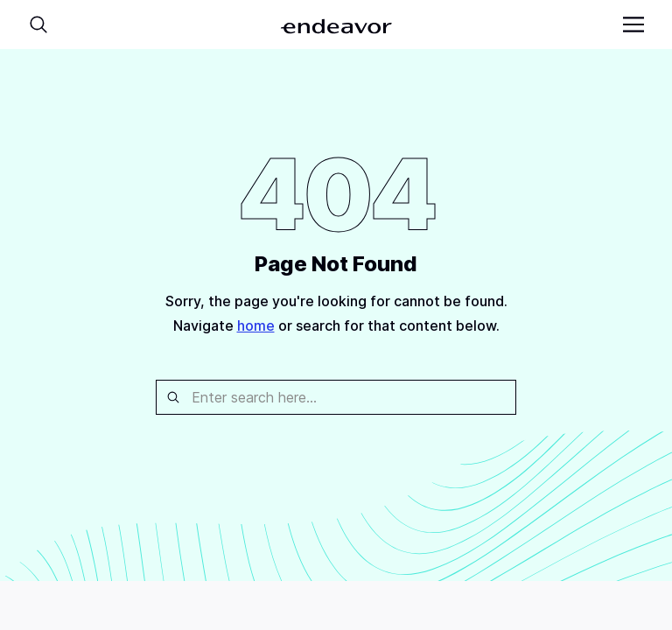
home (256, 325)
